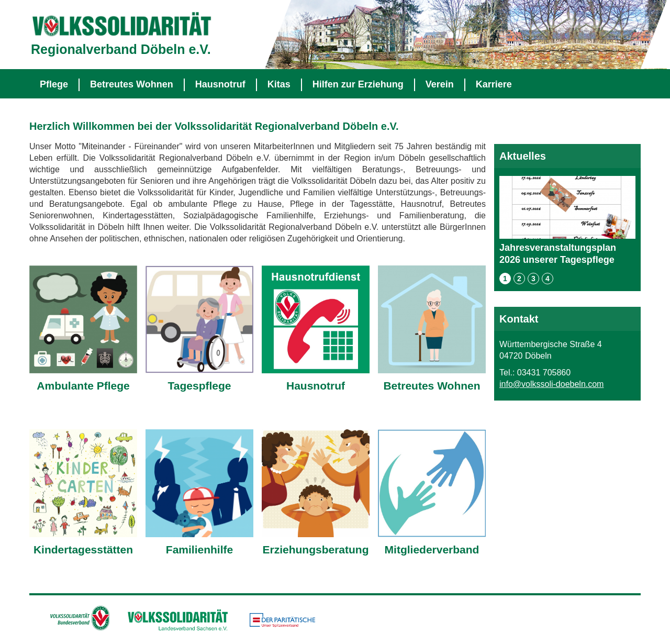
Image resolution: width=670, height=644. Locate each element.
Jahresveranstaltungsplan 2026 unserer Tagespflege (567, 221)
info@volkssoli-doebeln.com (551, 384)
